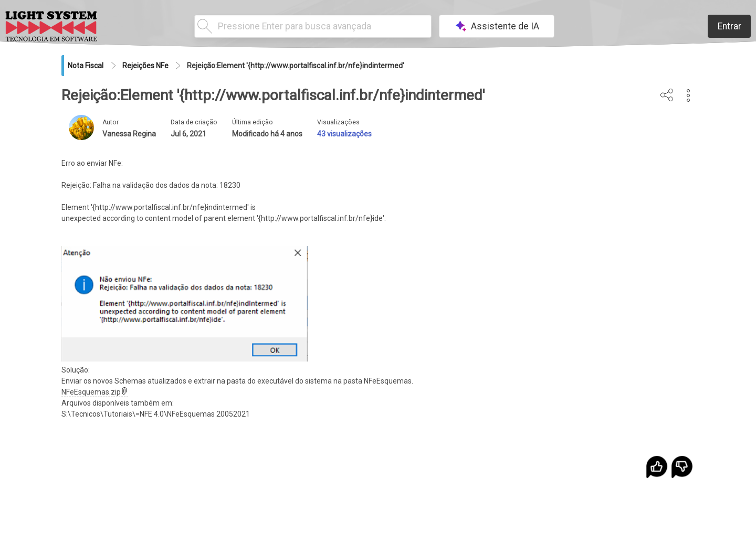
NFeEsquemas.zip (95, 392)
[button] (689, 95)
